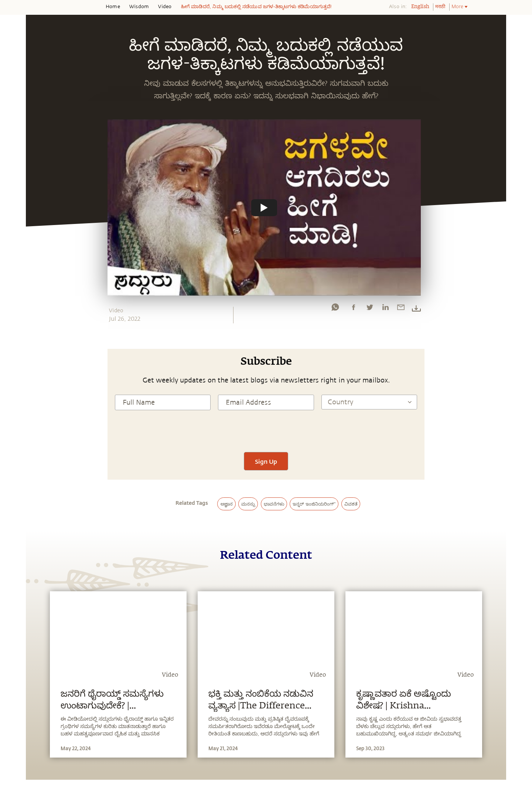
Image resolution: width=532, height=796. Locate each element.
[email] (401, 309)
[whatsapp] (335, 309)
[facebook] (354, 309)
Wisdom (139, 7)
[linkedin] (385, 309)
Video (165, 7)
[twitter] (369, 309)
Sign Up (266, 461)
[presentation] (266, 430)
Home (113, 7)
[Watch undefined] (264, 207)
